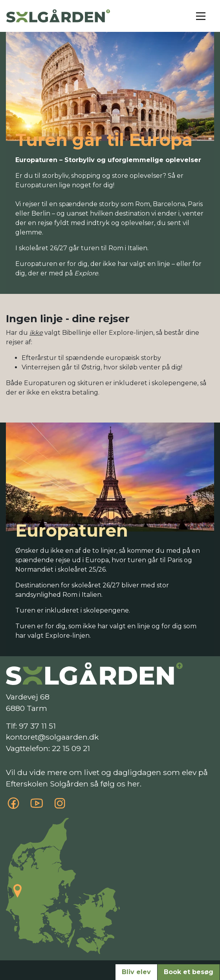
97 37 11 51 (37, 726)
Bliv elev (136, 972)
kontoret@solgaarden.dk (52, 737)
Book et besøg (189, 972)
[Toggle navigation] (201, 16)
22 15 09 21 (71, 748)
